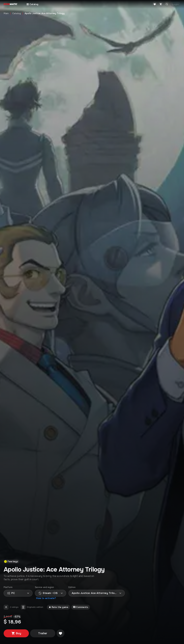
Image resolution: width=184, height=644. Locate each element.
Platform (8, 587)
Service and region (44, 587)
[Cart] (161, 4)
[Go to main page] (10, 4)
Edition (72, 587)
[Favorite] (155, 4)
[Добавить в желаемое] (60, 633)
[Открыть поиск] (167, 4)
